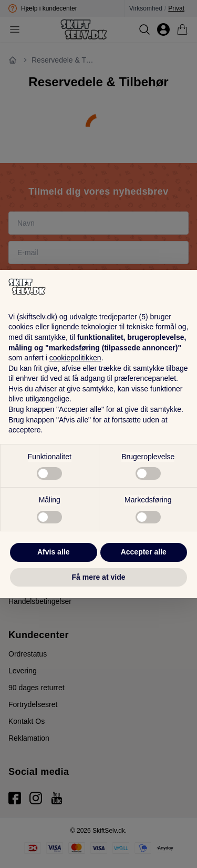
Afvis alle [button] (53, 552)
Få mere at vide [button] (99, 577)
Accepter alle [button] (144, 552)
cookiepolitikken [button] (75, 358)
